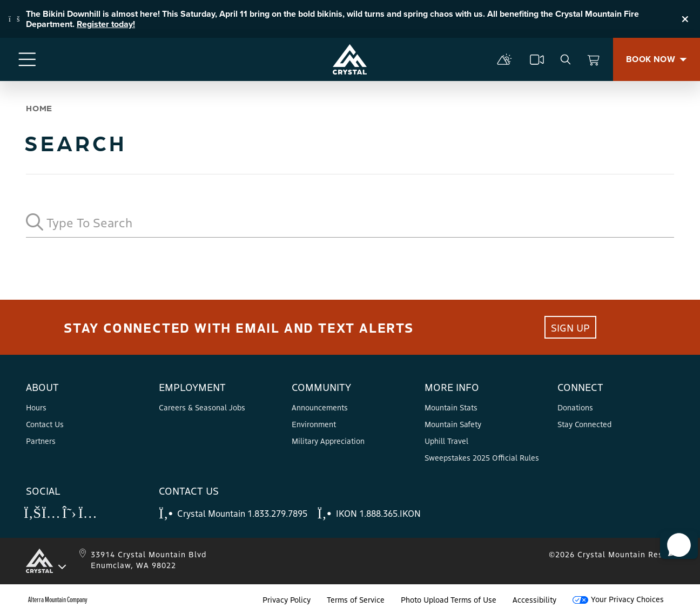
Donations (575, 407)
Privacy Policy (287, 599)
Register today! (106, 24)
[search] (566, 59)
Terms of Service (356, 599)
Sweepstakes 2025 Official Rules (482, 457)
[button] (674, 532)
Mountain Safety (453, 424)
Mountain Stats (451, 407)
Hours (36, 407)
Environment (314, 424)
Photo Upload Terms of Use (449, 599)
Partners (41, 441)
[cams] (537, 59)
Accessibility (534, 599)
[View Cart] (594, 59)
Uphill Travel (446, 441)
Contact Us (45, 424)
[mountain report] (504, 59)
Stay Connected (584, 424)
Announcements (320, 407)
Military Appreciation (328, 441)
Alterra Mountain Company (58, 599)
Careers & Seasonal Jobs (202, 407)
